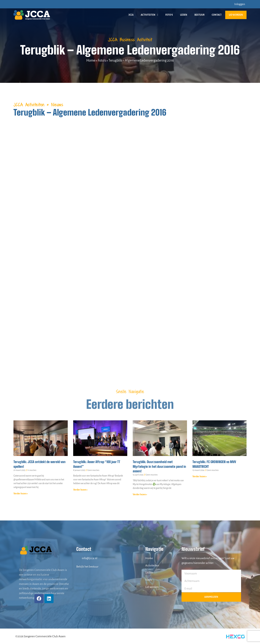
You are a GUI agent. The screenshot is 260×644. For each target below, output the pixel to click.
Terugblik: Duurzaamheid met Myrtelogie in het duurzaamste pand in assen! (159, 466)
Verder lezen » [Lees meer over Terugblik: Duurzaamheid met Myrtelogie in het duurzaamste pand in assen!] (140, 494)
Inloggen (240, 4)
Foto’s (169, 15)
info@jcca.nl (89, 558)
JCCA (131, 15)
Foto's (102, 60)
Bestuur (199, 15)
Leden (184, 15)
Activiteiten (149, 15)
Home (91, 60)
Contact (217, 15)
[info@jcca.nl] (78, 558)
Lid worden (236, 15)
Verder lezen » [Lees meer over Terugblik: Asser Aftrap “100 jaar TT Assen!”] (80, 490)
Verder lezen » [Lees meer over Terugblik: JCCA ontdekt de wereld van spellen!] (21, 494)
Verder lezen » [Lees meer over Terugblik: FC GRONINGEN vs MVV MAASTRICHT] (200, 477)
